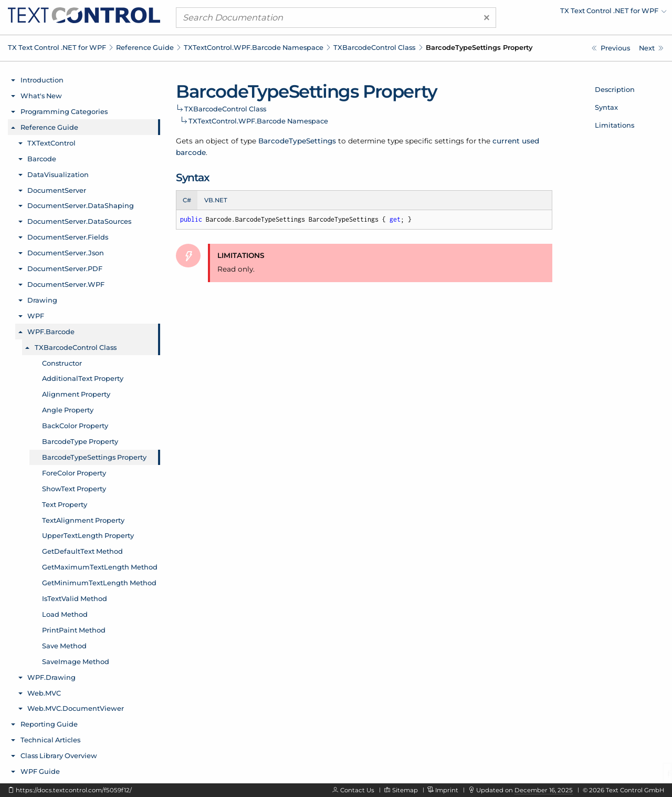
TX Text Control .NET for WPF (57, 47)
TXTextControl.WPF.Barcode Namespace (254, 47)
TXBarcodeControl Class (374, 47)
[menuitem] (575, 13)
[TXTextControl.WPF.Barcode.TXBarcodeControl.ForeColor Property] (651, 48)
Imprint (447, 790)
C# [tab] (187, 200)
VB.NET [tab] (216, 200)
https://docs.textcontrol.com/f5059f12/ (74, 790)
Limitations (615, 125)
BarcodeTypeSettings (297, 141)
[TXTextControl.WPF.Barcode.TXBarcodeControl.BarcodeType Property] (611, 48)
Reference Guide (145, 47)
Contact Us (357, 790)
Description (615, 89)
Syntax (606, 107)
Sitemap (405, 790)
